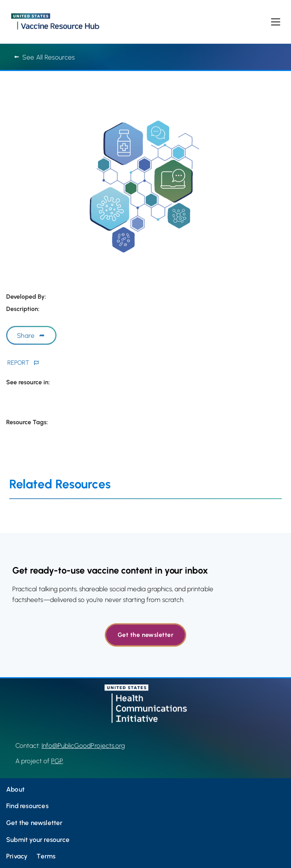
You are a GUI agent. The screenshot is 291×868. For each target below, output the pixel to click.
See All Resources (44, 57)
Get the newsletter (145, 635)
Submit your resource (38, 840)
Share (26, 336)
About (15, 789)
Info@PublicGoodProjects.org (83, 746)
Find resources (27, 806)
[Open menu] (276, 22)
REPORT (18, 363)
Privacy (17, 856)
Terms (46, 856)
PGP (57, 761)
